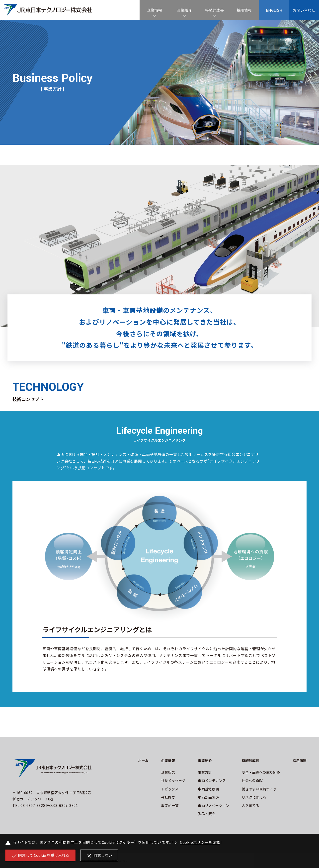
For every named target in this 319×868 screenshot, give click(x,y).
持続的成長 (214, 10)
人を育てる (250, 805)
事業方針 (205, 772)
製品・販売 (207, 814)
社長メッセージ (173, 780)
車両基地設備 (208, 789)
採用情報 (244, 10)
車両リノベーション (214, 805)
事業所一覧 (170, 805)
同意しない (99, 856)
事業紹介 (184, 10)
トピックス (170, 789)
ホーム (143, 760)
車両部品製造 (208, 797)
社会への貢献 (252, 780)
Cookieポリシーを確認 (197, 843)
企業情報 (155, 10)
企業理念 (168, 772)
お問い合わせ (304, 10)
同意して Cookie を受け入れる (40, 856)
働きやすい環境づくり (259, 789)
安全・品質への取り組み (261, 772)
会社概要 (168, 797)
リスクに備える (254, 797)
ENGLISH (274, 10)
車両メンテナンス (212, 780)
